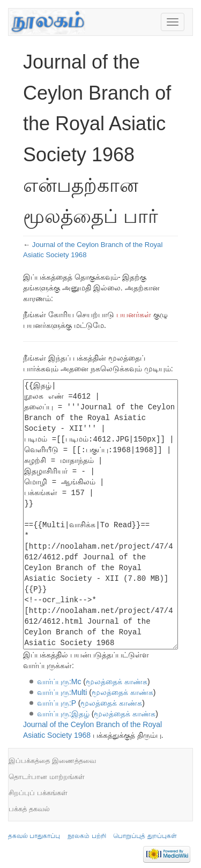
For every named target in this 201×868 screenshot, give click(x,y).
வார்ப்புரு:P (57, 703)
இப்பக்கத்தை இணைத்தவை (52, 761)
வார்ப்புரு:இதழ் (63, 714)
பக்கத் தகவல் (29, 809)
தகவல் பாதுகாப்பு (34, 836)
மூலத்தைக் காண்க (117, 682)
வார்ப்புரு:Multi (62, 692)
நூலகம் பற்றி (87, 836)
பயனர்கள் (134, 315)
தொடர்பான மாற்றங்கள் (47, 777)
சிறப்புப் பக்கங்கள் (38, 793)
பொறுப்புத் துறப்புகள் (145, 836)
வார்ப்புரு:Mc (59, 682)
